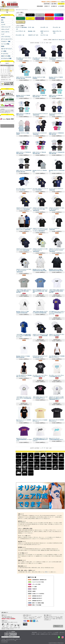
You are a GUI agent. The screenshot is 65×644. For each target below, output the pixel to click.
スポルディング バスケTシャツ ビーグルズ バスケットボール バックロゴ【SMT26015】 (57, 250)
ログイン (45, 632)
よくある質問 (56, 632)
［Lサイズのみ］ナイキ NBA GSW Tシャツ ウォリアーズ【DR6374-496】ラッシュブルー (24, 336)
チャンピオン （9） (20, 35)
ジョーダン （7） (44, 27)
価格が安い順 (55, 40)
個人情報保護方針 (55, 634)
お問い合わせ (62, 632)
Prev (1, 63)
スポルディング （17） (33, 35)
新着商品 (3, 18)
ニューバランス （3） (21, 31)
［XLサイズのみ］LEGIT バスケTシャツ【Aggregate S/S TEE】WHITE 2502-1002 (57, 291)
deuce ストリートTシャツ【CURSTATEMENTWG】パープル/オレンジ (24, 440)
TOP (17, 10)
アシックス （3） (57, 27)
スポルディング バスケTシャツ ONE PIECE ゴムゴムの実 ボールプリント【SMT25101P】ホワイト (56, 398)
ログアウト (50, 632)
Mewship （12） (32, 31)
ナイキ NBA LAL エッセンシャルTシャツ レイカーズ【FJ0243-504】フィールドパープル (57, 313)
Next (13, 63)
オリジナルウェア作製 (6, 58)
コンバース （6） (44, 35)
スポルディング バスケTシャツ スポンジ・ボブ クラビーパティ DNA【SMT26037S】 (40, 209)
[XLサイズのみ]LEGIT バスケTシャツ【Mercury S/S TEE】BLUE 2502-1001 (40, 291)
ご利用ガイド (47, 572)
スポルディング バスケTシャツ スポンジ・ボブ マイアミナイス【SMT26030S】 (24, 271)
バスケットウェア (21, 10)
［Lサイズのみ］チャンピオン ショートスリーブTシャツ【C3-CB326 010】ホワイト (24, 398)
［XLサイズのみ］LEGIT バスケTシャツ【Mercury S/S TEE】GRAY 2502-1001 (24, 291)
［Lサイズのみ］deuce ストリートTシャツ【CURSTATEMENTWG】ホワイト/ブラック (40, 440)
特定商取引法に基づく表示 (45, 634)
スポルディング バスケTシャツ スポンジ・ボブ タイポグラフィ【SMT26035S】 (57, 209)
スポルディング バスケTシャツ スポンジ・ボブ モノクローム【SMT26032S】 (40, 250)
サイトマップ (62, 634)
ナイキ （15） (31, 27)
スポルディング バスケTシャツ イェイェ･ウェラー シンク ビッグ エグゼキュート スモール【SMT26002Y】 (40, 230)
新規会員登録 (34, 632)
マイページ (40, 632)
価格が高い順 (61, 40)
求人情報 (38, 634)
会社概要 (33, 634)
